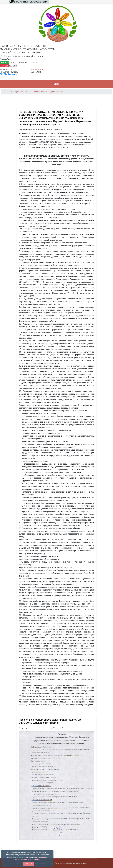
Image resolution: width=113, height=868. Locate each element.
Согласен (28, 864)
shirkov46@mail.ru (37, 70)
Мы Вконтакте (10, 74)
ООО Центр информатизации (75, 863)
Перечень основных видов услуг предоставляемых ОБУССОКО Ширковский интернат (50, 721)
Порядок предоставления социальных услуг (35, 129)
